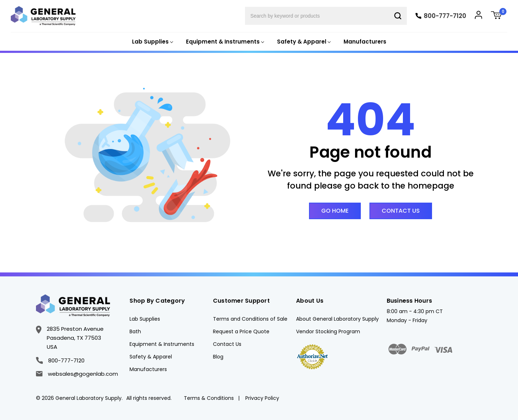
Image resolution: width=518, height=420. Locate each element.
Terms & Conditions (209, 398)
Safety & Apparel (151, 357)
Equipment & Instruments (162, 344)
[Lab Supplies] (152, 42)
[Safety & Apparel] (303, 42)
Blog (218, 357)
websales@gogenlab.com (77, 374)
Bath (135, 331)
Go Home (335, 211)
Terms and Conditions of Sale (250, 319)
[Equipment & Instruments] (224, 42)
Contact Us (401, 211)
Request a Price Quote (241, 331)
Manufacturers (365, 42)
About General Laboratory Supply (337, 319)
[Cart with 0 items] (499, 16)
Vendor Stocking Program (328, 331)
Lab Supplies (145, 319)
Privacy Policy (262, 398)
